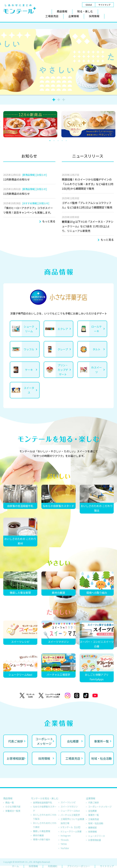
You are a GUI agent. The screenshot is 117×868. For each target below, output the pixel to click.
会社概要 (92, 811)
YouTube (65, 848)
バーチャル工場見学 (70, 815)
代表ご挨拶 (94, 802)
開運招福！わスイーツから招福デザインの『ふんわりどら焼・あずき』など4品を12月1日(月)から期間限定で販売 (88, 184)
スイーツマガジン (69, 807)
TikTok (64, 844)
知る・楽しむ (85, 11)
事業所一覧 (94, 815)
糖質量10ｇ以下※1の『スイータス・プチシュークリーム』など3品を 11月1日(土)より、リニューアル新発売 (88, 226)
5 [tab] (68, 141)
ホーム (15, 866)
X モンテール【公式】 (71, 827)
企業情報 (74, 16)
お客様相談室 (95, 840)
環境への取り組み (42, 839)
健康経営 (92, 827)
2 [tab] (59, 100)
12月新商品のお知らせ (17, 179)
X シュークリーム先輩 (71, 831)
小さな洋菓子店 (13, 807)
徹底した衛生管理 (42, 831)
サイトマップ (104, 5)
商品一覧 (10, 802)
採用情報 (94, 16)
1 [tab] (54, 100)
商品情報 (62, 11)
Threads (65, 840)
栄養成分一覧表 (13, 811)
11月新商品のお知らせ (17, 194)
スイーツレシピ (68, 802)
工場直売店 (52, 16)
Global (89, 5)
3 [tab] (64, 100)
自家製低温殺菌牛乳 (43, 802)
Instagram (66, 836)
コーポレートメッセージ (100, 807)
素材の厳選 (38, 835)
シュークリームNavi (70, 811)
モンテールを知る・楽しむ (45, 798)
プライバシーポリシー (79, 866)
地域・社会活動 (96, 823)
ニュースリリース (97, 836)
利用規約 (53, 866)
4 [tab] (64, 141)
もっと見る (49, 221)
